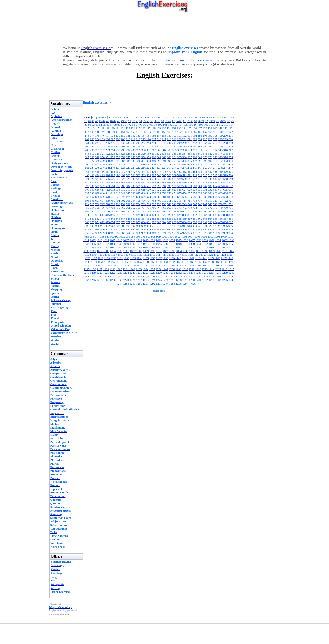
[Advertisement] (165, 28)
